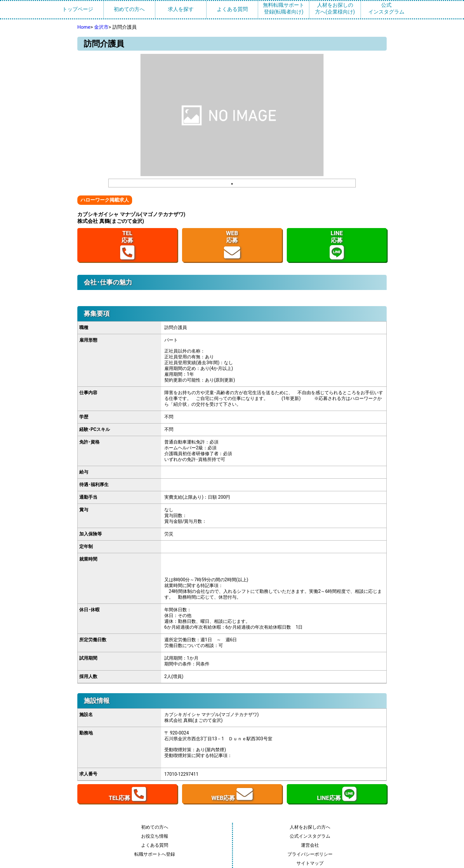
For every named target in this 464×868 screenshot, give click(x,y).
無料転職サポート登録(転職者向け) (284, 8)
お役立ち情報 (155, 836)
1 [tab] (232, 184)
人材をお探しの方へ (310, 827)
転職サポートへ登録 (155, 854)
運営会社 (310, 845)
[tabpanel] (232, 115)
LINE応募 (337, 245)
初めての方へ (129, 9)
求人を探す (181, 9)
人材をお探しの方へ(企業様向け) (335, 8)
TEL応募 (127, 245)
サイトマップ (310, 863)
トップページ (78, 9)
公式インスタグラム (386, 8)
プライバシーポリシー (310, 854)
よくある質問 (232, 9)
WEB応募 (232, 245)
